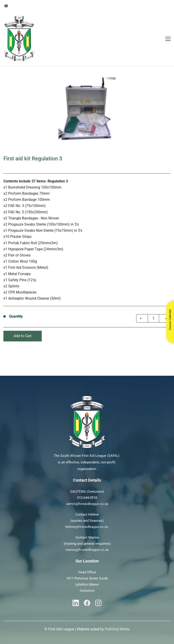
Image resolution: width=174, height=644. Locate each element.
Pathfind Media (117, 629)
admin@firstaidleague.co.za (87, 504)
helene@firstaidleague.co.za (87, 527)
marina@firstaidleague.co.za (87, 550)
